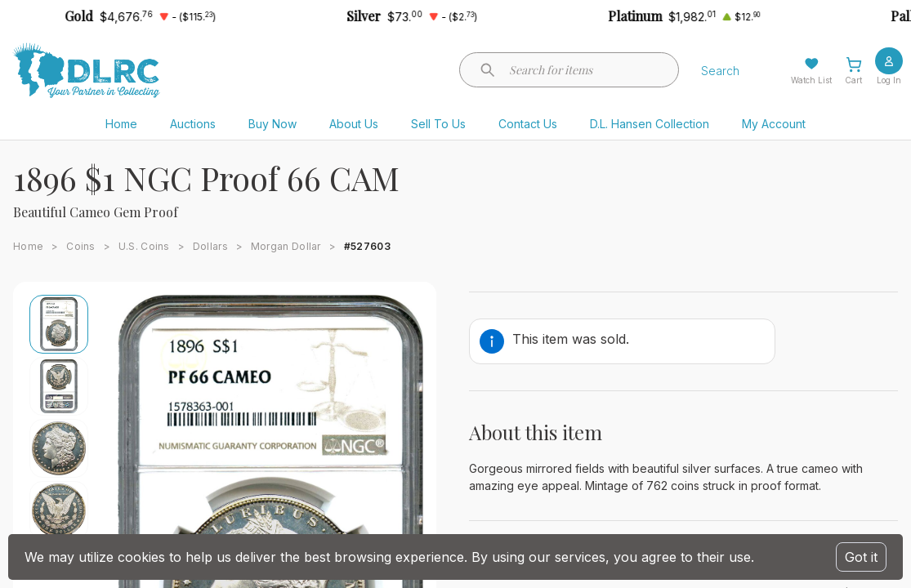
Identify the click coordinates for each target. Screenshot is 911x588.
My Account (774, 124)
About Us (354, 124)
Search (720, 71)
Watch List (811, 80)
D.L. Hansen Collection (650, 124)
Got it (861, 557)
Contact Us (528, 124)
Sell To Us (438, 124)
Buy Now (272, 124)
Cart (853, 80)
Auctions (193, 124)
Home (121, 124)
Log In (889, 80)
